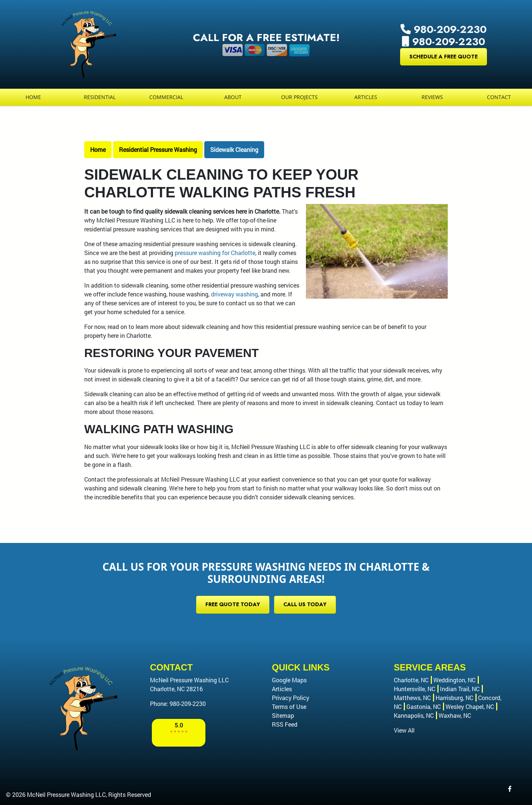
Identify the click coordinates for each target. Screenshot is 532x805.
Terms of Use (289, 707)
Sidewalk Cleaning (234, 150)
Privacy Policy (291, 698)
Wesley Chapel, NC (470, 707)
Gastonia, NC (424, 707)
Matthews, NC (412, 698)
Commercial (166, 97)
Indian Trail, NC (460, 689)
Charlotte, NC (411, 680)
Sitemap (283, 715)
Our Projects (299, 97)
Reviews (432, 97)
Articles (366, 97)
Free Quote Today (233, 604)
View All (404, 730)
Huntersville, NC (415, 689)
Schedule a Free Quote (444, 57)
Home (33, 97)
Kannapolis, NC (414, 715)
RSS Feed (285, 724)
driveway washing (234, 294)
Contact (499, 97)
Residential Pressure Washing (158, 150)
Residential (100, 97)
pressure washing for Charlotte (215, 253)
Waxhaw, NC (455, 715)
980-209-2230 (444, 29)
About (233, 97)
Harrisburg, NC (454, 698)
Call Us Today (305, 604)
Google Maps (289, 680)
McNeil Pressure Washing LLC (66, 794)
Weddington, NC (454, 680)
